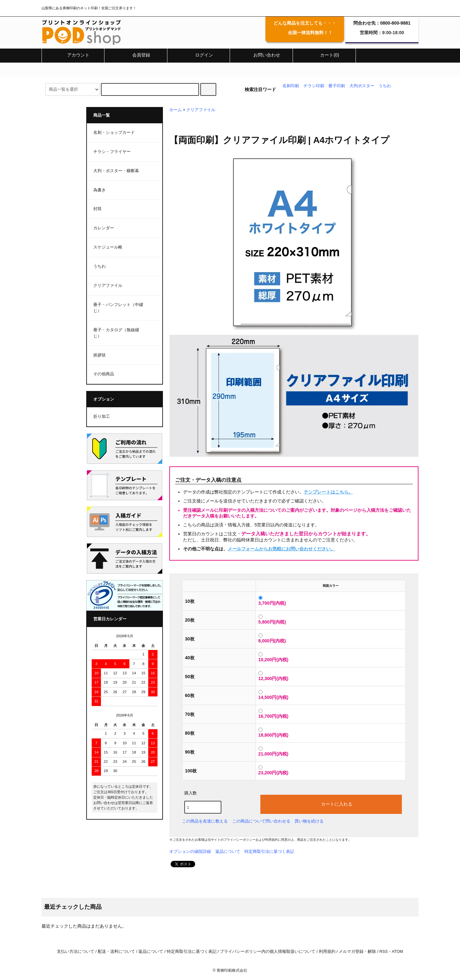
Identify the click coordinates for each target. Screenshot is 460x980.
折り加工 (102, 417)
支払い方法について (76, 952)
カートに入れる (331, 804)
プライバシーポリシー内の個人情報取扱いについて (268, 952)
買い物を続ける (309, 821)
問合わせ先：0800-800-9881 (382, 23)
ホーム (176, 110)
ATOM (398, 952)
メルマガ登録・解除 (357, 952)
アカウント (73, 55)
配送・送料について (116, 952)
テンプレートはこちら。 (328, 492)
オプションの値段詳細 (190, 851)
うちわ (385, 86)
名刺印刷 (291, 86)
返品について (228, 851)
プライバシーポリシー (240, 840)
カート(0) (324, 55)
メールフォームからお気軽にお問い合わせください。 (281, 549)
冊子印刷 (337, 86)
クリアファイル (201, 110)
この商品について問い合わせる (261, 821)
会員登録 (136, 55)
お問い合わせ (261, 55)
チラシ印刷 (314, 86)
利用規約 (272, 840)
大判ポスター (362, 86)
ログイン (199, 55)
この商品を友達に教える (205, 821)
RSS (384, 952)
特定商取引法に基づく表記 (269, 851)
